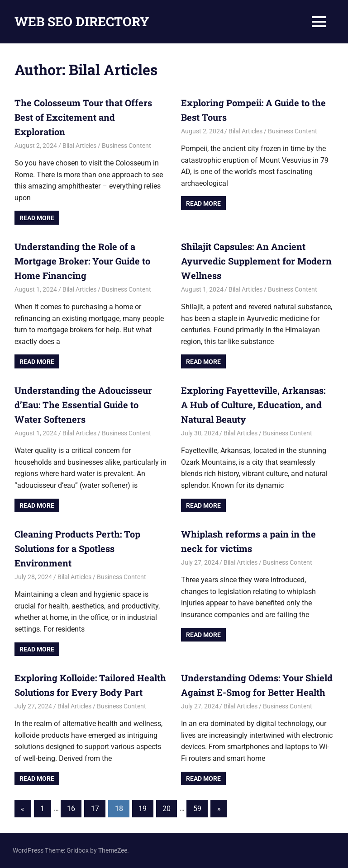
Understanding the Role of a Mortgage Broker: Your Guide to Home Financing (82, 261)
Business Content (126, 146)
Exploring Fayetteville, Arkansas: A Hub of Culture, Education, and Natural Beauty (253, 405)
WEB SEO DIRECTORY (82, 21)
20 (167, 809)
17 (95, 809)
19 (143, 809)
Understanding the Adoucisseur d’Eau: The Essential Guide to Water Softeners (83, 405)
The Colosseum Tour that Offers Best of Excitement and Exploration (83, 117)
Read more (37, 218)
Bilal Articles (79, 146)
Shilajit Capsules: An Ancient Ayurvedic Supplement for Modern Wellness (256, 261)
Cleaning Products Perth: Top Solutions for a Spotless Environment (77, 548)
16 (71, 809)
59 (197, 809)
